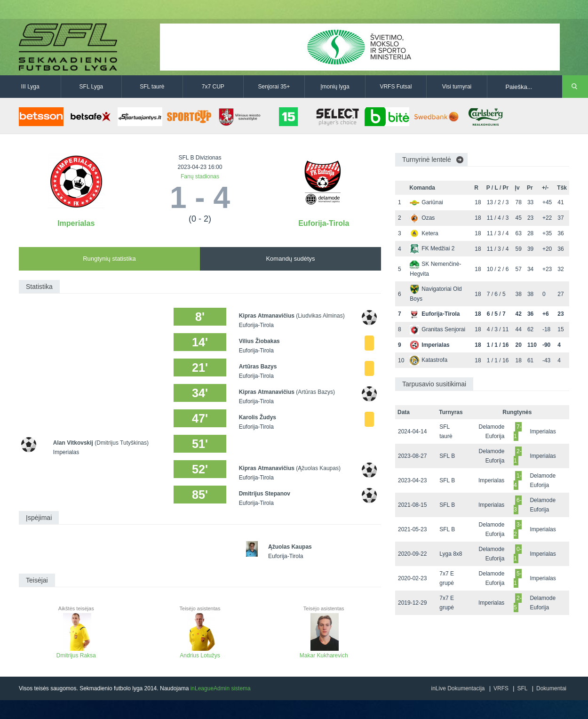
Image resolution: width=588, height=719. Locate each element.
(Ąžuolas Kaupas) (318, 468)
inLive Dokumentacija (458, 688)
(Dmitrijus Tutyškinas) (122, 443)
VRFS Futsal (396, 87)
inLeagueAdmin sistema (221, 688)
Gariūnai (426, 202)
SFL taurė (152, 87)
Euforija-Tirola (324, 223)
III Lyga (30, 87)
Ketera (424, 233)
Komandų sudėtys (290, 259)
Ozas (422, 218)
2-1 (518, 456)
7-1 (518, 431)
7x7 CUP (213, 87)
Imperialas (76, 223)
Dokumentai (551, 688)
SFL (522, 688)
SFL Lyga (91, 87)
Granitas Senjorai (437, 329)
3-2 (518, 529)
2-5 (518, 603)
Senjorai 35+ (274, 87)
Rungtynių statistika (109, 259)
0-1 (518, 554)
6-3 (518, 505)
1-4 (518, 480)
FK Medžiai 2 (432, 248)
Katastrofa (429, 360)
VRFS (501, 688)
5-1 (518, 578)
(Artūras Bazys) (315, 392)
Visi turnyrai (457, 87)
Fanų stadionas (200, 176)
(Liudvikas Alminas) (320, 316)
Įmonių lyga (335, 87)
